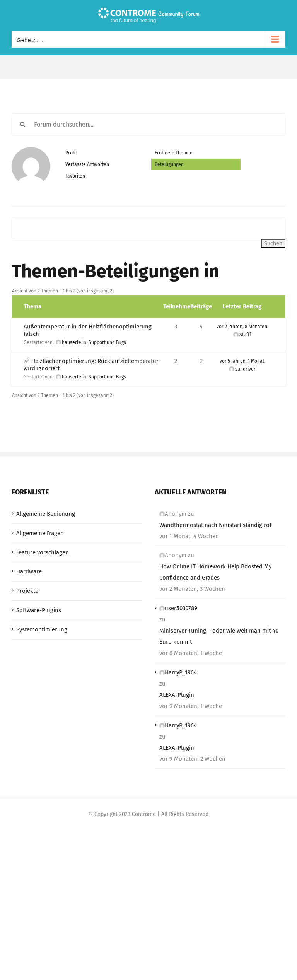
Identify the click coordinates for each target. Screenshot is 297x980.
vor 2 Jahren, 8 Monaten (242, 327)
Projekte (27, 591)
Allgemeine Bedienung (46, 514)
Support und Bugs (107, 342)
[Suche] (23, 124)
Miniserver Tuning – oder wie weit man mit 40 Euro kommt (219, 636)
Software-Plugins (39, 610)
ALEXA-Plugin (177, 695)
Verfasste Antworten (87, 164)
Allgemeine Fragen (40, 533)
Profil (71, 153)
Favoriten (75, 176)
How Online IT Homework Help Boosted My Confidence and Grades (215, 572)
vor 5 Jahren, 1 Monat (242, 361)
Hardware (29, 571)
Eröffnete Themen (174, 153)
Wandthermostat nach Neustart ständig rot (215, 525)
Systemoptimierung (42, 629)
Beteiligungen (169, 164)
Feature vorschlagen (43, 552)
